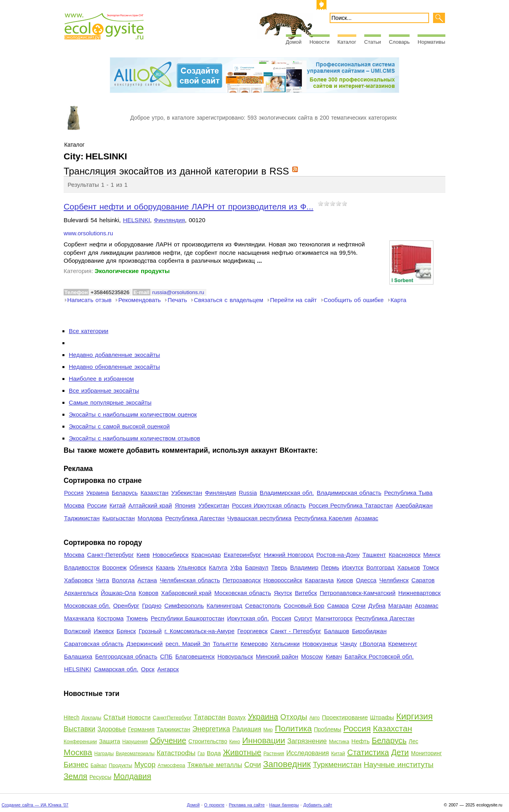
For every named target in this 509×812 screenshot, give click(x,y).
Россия (74, 493)
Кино (235, 742)
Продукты (121, 765)
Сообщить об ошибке (354, 300)
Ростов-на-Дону (338, 555)
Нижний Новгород (288, 555)
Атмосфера (171, 765)
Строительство (208, 741)
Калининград (224, 606)
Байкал (99, 765)
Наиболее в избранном (101, 379)
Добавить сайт (318, 805)
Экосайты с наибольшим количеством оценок (133, 414)
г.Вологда (373, 644)
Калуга (218, 567)
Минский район (277, 656)
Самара (338, 606)
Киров (345, 580)
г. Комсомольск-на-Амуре (200, 631)
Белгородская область (126, 656)
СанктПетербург (172, 718)
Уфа (236, 567)
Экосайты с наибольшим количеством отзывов (134, 438)
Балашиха (78, 656)
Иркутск (353, 567)
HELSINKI (136, 220)
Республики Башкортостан (187, 618)
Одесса (366, 580)
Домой (294, 42)
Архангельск (81, 593)
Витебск (306, 593)
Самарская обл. (116, 669)
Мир (268, 730)
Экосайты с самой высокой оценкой (119, 426)
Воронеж (114, 567)
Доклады (91, 718)
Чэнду (348, 644)
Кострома (110, 618)
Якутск (283, 593)
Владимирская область (349, 493)
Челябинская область (190, 580)
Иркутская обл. (248, 618)
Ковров (149, 593)
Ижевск (104, 631)
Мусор (145, 765)
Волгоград (380, 567)
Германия (141, 729)
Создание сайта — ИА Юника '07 (35, 805)
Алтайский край (150, 505)
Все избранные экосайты (104, 390)
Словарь (399, 42)
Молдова (150, 518)
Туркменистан (337, 765)
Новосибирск (171, 555)
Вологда (123, 580)
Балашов (337, 631)
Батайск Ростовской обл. (379, 656)
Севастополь (263, 606)
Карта (398, 300)
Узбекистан (187, 493)
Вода (214, 753)
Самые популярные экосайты (110, 402)
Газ (201, 754)
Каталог (347, 42)
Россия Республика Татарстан (351, 505)
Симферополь (184, 606)
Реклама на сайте (247, 805)
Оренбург (126, 606)
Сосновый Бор (304, 606)
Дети (400, 752)
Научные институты (399, 765)
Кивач (334, 656)
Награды (104, 754)
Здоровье (112, 729)
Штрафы (382, 717)
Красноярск (404, 555)
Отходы (294, 717)
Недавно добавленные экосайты (114, 355)
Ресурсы (100, 777)
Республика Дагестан (195, 518)
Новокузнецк (320, 644)
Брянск (126, 631)
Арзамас (366, 518)
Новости (319, 42)
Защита (110, 741)
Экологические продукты (132, 271)
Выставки (80, 729)
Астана (147, 580)
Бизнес (76, 765)
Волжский (77, 631)
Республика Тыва (408, 493)
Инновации (264, 740)
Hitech (72, 717)
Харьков (409, 567)
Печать (177, 300)
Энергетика (211, 729)
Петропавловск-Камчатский (358, 593)
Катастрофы (176, 753)
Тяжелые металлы (215, 765)
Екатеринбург (242, 555)
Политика (293, 728)
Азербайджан (414, 505)
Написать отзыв (89, 300)
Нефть (361, 741)
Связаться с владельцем (228, 300)
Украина (98, 493)
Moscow (312, 656)
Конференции (80, 741)
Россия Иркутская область (269, 505)
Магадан (400, 606)
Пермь (330, 567)
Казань (165, 567)
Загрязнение (307, 741)
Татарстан (210, 717)
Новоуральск (235, 656)
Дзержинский (145, 644)
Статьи (373, 42)
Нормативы (431, 42)
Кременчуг (403, 644)
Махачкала (79, 618)
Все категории (88, 331)
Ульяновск (192, 567)
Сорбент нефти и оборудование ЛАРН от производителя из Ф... (188, 206)
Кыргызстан (119, 518)
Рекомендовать (139, 300)
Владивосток (82, 567)
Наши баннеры (284, 805)
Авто (315, 718)
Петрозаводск (242, 580)
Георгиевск (253, 631)
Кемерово (254, 644)
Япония (185, 505)
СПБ (166, 656)
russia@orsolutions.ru (178, 292)
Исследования (308, 753)
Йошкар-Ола (118, 593)
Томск (431, 567)
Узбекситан (214, 505)
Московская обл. (87, 606)
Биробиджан (369, 631)
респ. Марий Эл (188, 644)
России (97, 505)
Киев (143, 555)
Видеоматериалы (135, 754)
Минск (432, 555)
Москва (74, 505)
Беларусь (125, 493)
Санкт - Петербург (296, 631)
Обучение (168, 740)
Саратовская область (94, 644)
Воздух (237, 717)
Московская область (243, 593)
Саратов (423, 580)
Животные (242, 752)
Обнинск (141, 567)
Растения (274, 754)
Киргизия (414, 716)
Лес (414, 741)
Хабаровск (79, 580)
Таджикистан (82, 518)
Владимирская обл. (287, 493)
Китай (117, 505)
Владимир (304, 567)
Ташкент (374, 555)
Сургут (303, 618)
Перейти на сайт (293, 300)
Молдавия (132, 776)
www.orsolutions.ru (88, 233)
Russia (248, 493)
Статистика (368, 752)
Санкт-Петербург (110, 555)
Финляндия (169, 220)
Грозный (150, 631)
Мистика (339, 741)
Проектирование (345, 717)
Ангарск (168, 669)
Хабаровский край (186, 593)
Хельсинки (285, 644)
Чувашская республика (259, 518)
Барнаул (257, 567)
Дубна (377, 606)
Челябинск (394, 580)
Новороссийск (283, 580)
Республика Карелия (323, 518)
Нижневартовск (420, 593)
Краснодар (206, 555)
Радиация (247, 729)
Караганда (319, 580)
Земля (75, 776)
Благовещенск (195, 656)
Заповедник (287, 764)
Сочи (358, 606)
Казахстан (154, 493)
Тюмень (137, 618)
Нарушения (135, 742)
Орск (148, 669)
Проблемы (328, 729)
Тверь (279, 567)
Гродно (152, 606)
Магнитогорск (334, 618)
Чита (102, 580)
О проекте (214, 805)
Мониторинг (426, 753)
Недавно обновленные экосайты (114, 367)
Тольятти (225, 644)
